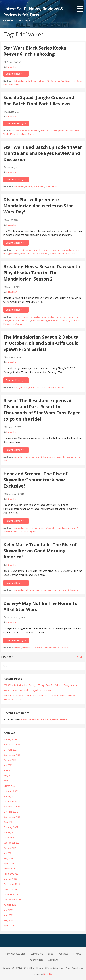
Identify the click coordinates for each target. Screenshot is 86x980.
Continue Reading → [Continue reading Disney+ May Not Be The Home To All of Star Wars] (16, 640)
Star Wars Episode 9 (49, 590)
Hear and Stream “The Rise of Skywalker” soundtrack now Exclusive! (35, 480)
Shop (51, 954)
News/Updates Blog (15, 954)
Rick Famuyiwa (67, 321)
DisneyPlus (27, 648)
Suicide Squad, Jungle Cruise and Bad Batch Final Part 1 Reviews (39, 100)
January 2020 (10, 879)
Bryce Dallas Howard (38, 317)
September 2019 (12, 900)
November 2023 (12, 745)
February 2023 (11, 791)
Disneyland (19, 457)
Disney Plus (49, 250)
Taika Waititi (17, 324)
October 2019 (11, 894)
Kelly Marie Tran (32, 590)
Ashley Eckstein (21, 317)
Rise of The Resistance (46, 457)
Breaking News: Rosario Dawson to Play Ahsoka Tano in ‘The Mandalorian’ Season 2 (42, 273)
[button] (81, 6)
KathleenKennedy (51, 648)
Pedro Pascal (54, 321)
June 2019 (9, 915)
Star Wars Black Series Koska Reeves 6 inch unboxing (35, 51)
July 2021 (8, 853)
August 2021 (10, 848)
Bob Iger (18, 387)
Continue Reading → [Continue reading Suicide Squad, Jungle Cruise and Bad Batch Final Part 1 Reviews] (16, 123)
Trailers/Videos (36, 960)
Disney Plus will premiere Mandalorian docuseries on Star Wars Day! (38, 206)
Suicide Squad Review (69, 131)
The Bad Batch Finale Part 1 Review (19, 134)
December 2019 (12, 884)
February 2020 (11, 874)
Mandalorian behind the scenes (34, 254)
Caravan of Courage (23, 250)
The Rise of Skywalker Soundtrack (52, 528)
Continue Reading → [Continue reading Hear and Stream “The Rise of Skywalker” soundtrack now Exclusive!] (16, 521)
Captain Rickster (21, 131)
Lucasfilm (64, 648)
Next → (81, 657)
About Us (53, 960)
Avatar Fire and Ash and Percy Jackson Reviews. (28, 690)
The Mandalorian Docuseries (62, 254)
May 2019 (9, 920)
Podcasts (63, 954)
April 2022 (9, 822)
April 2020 (9, 863)
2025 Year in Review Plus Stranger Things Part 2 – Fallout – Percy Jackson (41, 685)
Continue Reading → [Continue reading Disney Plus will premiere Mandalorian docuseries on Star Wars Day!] (16, 243)
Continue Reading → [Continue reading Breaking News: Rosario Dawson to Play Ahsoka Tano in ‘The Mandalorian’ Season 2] (16, 310)
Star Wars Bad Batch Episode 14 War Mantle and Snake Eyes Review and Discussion (43, 153)
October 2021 (11, 838)
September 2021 (12, 843)
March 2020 (10, 869)
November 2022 (12, 807)
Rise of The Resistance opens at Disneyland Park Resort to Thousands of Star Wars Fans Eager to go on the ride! (42, 410)
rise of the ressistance (66, 457)
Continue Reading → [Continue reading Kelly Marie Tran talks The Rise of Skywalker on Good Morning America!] (16, 583)
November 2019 (12, 889)
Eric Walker (11, 67)
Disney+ (58, 250)
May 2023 (9, 775)
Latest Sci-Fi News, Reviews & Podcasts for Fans (33, 12)
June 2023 (9, 770)
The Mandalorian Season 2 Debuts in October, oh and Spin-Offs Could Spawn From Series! (41, 343)
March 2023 (10, 786)
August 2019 (10, 905)
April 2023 (9, 781)
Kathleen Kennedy (39, 321)
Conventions (37, 954)
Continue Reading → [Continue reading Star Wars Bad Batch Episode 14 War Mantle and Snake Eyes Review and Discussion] (16, 179)
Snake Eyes (30, 187)
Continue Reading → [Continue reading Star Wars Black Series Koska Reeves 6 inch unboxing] (16, 74)
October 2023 (11, 750)
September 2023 (12, 755)
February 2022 (11, 827)
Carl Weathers (54, 317)
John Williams (31, 528)
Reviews (77, 954)
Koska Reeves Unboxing (36, 81)
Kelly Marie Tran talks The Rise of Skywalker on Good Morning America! (40, 551)
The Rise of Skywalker (69, 590)
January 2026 (10, 739)
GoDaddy (48, 974)
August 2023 (10, 760)
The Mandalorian (59, 387)
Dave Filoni (38, 250)
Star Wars (51, 81)
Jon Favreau (14, 254)
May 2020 (9, 858)
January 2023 (10, 796)
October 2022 (11, 812)
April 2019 (9, 925)
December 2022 (12, 801)
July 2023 (8, 765)
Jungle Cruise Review (49, 131)
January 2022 (10, 832)
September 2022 (12, 817)
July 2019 (8, 910)
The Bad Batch (52, 187)
